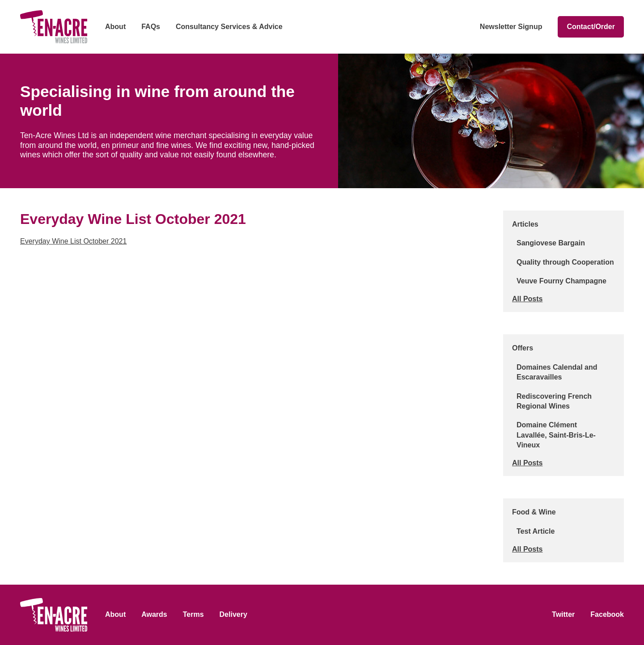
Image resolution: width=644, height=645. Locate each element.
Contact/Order (591, 27)
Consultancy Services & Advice (229, 27)
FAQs (151, 27)
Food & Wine (534, 512)
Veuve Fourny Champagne (561, 281)
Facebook (607, 614)
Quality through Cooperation (565, 262)
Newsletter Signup (511, 27)
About (115, 27)
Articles (525, 224)
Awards (154, 614)
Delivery (233, 614)
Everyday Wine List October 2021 (73, 241)
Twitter (563, 614)
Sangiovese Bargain (551, 243)
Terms (193, 614)
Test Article (536, 531)
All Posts (527, 299)
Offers (523, 348)
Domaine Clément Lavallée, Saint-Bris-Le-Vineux (556, 435)
